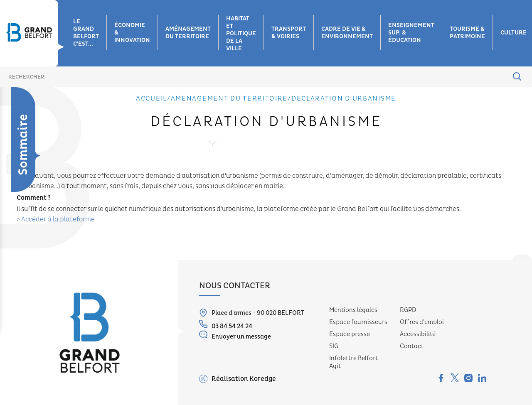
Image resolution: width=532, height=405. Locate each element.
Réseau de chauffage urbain (18, 262)
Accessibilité (418, 334)
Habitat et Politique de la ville (241, 34)
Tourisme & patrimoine (467, 33)
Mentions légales (353, 310)
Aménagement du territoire (188, 33)
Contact (412, 346)
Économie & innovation (132, 33)
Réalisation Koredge (238, 379)
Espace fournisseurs (358, 322)
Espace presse (350, 334)
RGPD (408, 310)
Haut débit (10, 228)
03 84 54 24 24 (226, 325)
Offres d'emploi (422, 322)
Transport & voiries (289, 33)
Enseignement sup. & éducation (411, 33)
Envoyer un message (235, 335)
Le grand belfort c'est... (86, 33)
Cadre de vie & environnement (347, 33)
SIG (334, 346)
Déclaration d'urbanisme (22, 144)
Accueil (151, 98)
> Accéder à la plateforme (56, 219)
